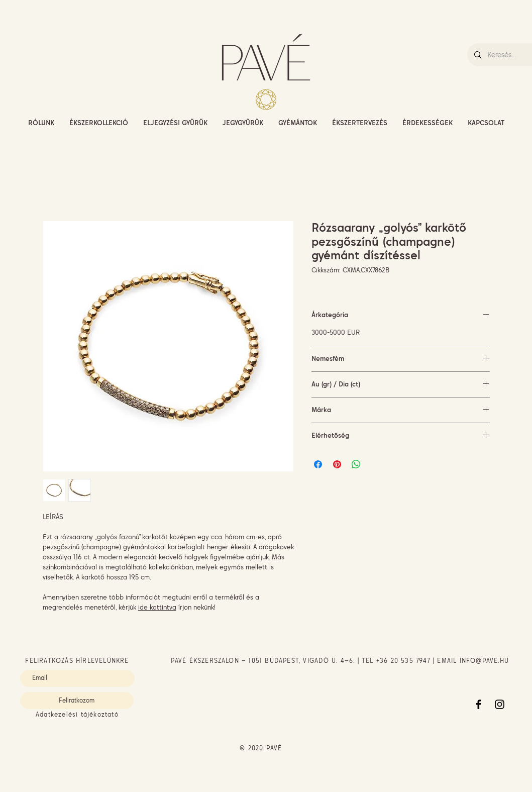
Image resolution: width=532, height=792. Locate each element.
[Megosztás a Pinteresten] (337, 464)
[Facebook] (478, 704)
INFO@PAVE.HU (484, 661)
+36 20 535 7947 (403, 661)
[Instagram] (500, 704)
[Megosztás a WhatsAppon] (356, 464)
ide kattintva (157, 607)
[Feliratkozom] (77, 701)
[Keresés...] (509, 55)
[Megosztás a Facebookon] (318, 464)
